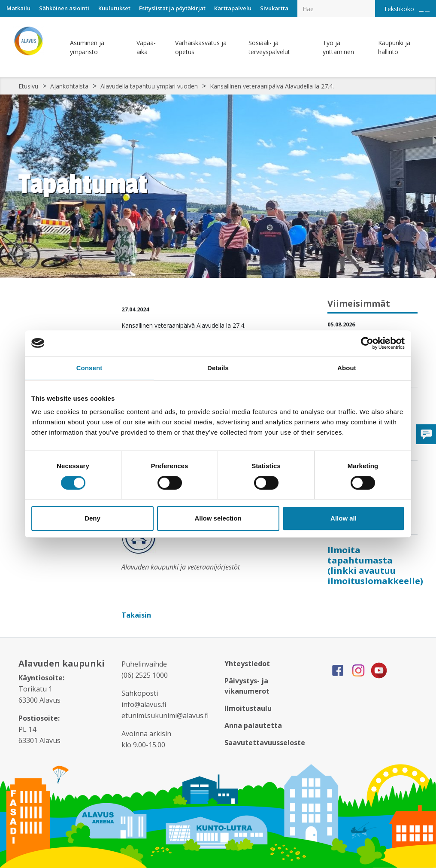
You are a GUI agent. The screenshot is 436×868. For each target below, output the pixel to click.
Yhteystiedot (247, 664)
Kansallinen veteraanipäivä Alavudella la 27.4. (272, 86)
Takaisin (137, 615)
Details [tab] (218, 368)
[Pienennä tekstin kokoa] (427, 11)
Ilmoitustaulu (248, 708)
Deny (92, 518)
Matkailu (18, 8)
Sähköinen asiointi (64, 8)
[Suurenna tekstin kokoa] (421, 11)
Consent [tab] (89, 368)
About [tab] (347, 368)
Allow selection (218, 518)
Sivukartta (274, 8)
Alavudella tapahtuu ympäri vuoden (149, 86)
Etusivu (28, 86)
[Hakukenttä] (336, 9)
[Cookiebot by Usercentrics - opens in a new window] (367, 343)
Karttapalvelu (233, 8)
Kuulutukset (114, 8)
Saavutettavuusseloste (265, 743)
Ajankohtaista (69, 86)
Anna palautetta (253, 725)
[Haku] (370, 3)
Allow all (344, 518)
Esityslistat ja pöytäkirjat (172, 8)
